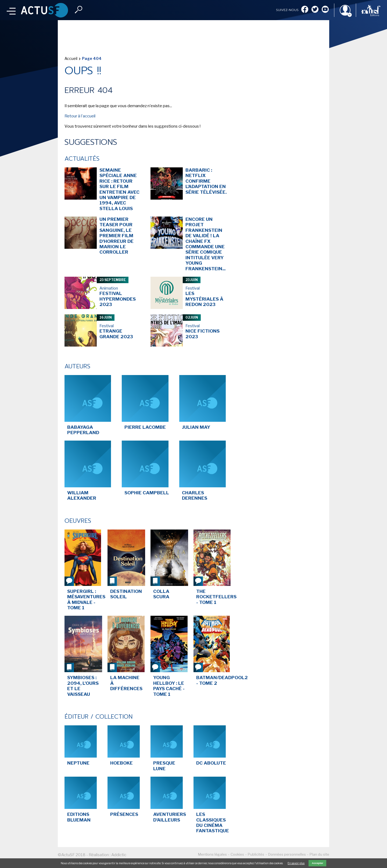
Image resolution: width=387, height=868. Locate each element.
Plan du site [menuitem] (319, 854)
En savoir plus (296, 863)
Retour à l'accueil (80, 116)
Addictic (119, 855)
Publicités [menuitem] (256, 854)
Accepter (317, 863)
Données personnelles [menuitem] (287, 854)
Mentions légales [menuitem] (212, 854)
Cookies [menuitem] (237, 854)
